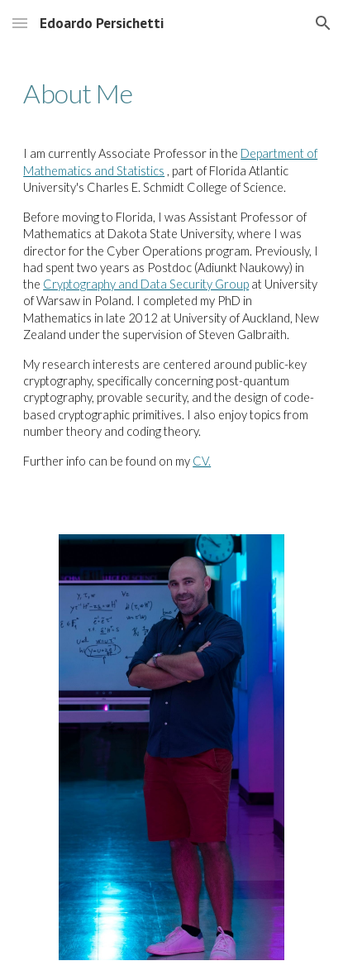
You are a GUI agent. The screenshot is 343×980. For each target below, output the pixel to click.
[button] (20, 23)
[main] (171, 93)
